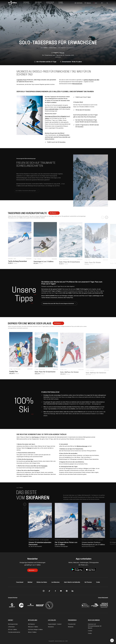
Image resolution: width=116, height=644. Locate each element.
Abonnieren (32, 570)
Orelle (98, 582)
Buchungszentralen (13, 624)
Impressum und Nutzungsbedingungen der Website (95, 626)
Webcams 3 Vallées (33, 627)
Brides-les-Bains (42, 582)
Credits (90, 633)
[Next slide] (107, 217)
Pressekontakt (72, 624)
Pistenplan (44, 466)
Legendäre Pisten (22, 80)
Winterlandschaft (77, 84)
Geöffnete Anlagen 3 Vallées (35, 629)
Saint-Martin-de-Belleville (72, 582)
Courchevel (20, 582)
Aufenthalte (79, 3)
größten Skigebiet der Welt (91, 80)
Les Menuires (55, 582)
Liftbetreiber (11, 627)
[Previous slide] (103, 217)
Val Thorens (35, 437)
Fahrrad (29, 448)
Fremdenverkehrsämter (14, 632)
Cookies (90, 631)
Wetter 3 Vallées (32, 632)
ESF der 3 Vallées (13, 629)
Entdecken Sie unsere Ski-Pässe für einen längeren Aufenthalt (58, 303)
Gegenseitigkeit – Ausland (55, 624)
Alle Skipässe (53, 214)
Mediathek (71, 627)
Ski (32, 461)
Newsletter (51, 627)
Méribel (30, 582)
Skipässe (88, 3)
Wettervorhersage (82, 446)
